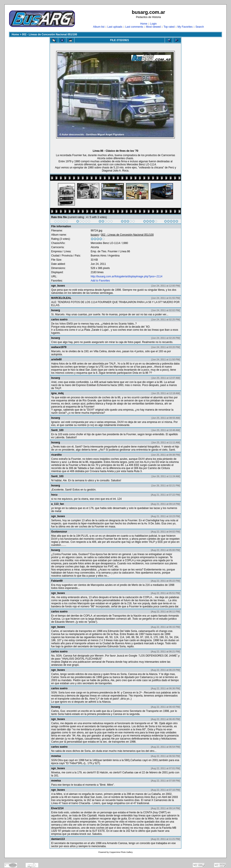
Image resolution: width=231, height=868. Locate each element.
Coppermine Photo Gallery (121, 852)
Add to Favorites (100, 281)
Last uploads (115, 27)
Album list (99, 27)
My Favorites (185, 27)
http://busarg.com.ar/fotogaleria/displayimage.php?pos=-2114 (127, 276)
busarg (95, 235)
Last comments (134, 27)
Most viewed (153, 27)
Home (144, 24)
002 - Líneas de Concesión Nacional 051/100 (50, 34)
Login (153, 24)
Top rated (169, 27)
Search (200, 27)
